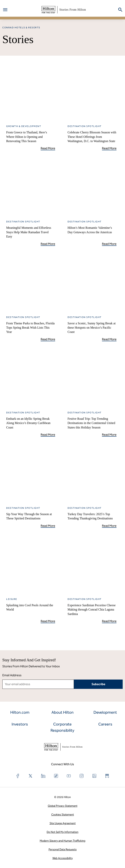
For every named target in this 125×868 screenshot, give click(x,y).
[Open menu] (5, 10)
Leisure (12, 599)
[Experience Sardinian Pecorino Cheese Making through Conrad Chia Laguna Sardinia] (92, 565)
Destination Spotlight (85, 126)
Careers (105, 724)
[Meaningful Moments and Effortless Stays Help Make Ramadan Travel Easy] (31, 187)
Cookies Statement (63, 815)
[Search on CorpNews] (120, 10)
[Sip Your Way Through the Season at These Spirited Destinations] (31, 474)
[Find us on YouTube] (69, 776)
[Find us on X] (31, 776)
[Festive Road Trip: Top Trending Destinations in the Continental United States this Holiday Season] (92, 378)
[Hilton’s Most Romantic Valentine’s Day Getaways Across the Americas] (92, 187)
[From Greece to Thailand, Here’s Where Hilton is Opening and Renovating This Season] (31, 92)
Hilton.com (20, 712)
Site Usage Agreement (63, 823)
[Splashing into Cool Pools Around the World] (31, 565)
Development (105, 712)
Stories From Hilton (63, 10)
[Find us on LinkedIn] (43, 776)
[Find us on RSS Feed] (94, 776)
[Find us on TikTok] (56, 776)
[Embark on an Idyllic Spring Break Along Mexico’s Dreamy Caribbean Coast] (31, 378)
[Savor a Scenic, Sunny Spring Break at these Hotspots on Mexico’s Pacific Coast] (92, 283)
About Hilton (63, 712)
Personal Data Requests (63, 849)
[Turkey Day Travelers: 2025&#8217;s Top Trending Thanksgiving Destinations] (92, 474)
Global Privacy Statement (63, 806)
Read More (48, 148)
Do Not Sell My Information (63, 832)
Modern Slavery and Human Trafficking (63, 841)
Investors (20, 724)
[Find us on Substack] (107, 776)
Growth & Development (24, 126)
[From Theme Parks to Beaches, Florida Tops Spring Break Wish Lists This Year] (31, 283)
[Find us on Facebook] (18, 776)
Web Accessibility (63, 858)
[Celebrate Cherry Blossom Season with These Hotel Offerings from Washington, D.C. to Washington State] (92, 92)
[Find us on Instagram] (82, 776)
